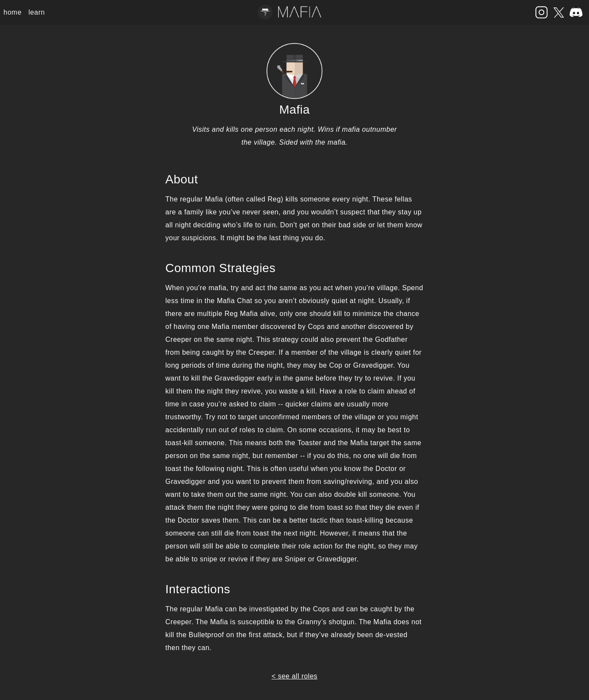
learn (37, 12)
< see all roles (295, 676)
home (12, 12)
